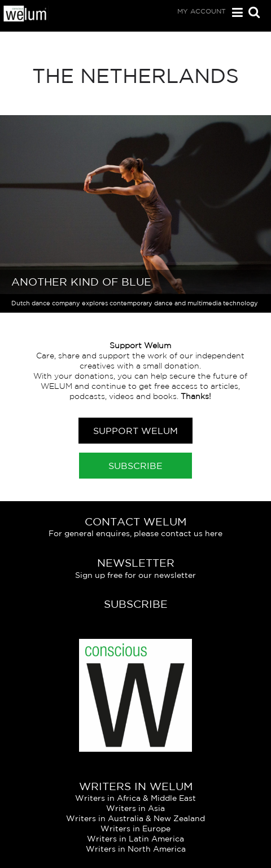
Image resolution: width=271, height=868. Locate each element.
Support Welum (135, 431)
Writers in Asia (135, 808)
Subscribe (135, 466)
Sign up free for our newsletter (135, 575)
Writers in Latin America (135, 839)
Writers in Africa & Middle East (135, 798)
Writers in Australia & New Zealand (135, 818)
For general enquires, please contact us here (135, 533)
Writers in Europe (135, 828)
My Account (202, 11)
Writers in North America (136, 849)
